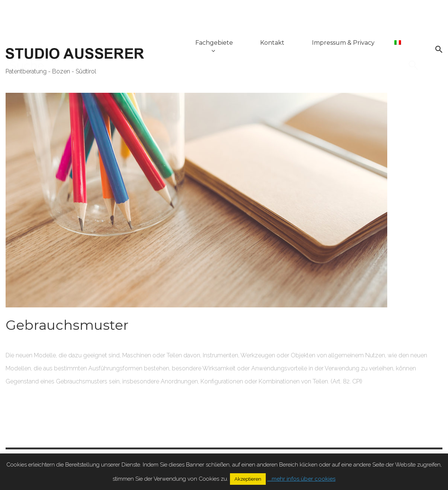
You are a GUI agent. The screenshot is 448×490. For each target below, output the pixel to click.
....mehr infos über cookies (301, 479)
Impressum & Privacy (345, 44)
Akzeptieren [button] (248, 479)
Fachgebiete (217, 44)
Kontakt (275, 44)
